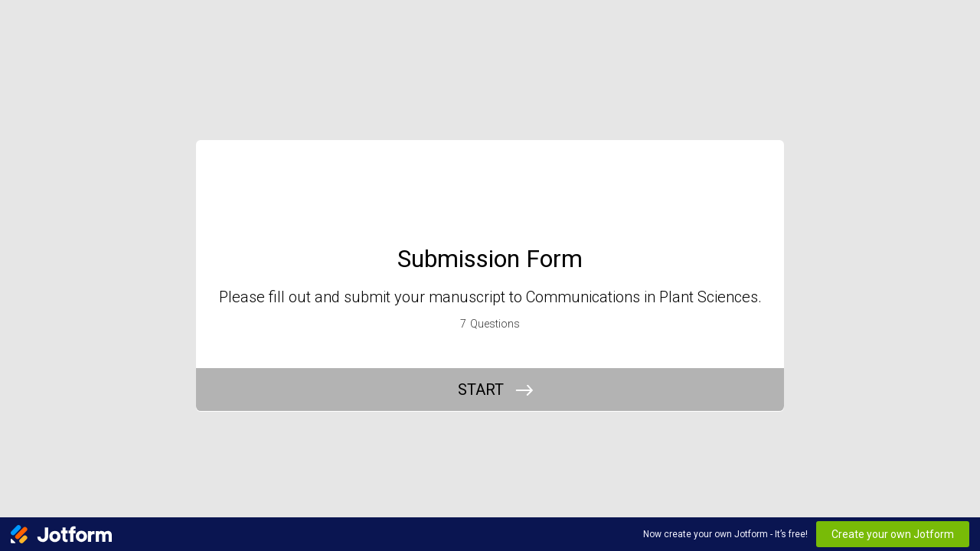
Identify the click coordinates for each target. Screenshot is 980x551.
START (481, 390)
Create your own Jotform (893, 534)
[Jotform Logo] (61, 534)
